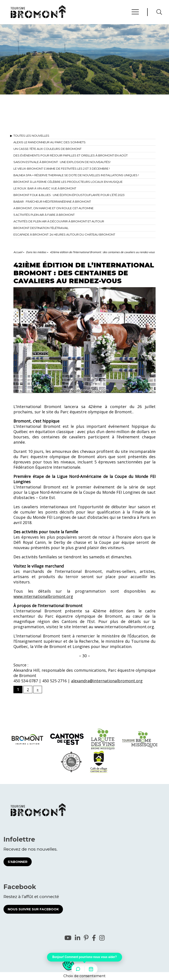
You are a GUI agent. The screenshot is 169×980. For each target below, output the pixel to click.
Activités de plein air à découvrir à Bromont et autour (59, 221)
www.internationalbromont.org (43, 596)
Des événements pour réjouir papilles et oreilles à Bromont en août (71, 155)
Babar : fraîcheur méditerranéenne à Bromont (52, 201)
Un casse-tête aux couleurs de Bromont (47, 149)
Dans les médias (36, 252)
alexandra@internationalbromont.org (107, 681)
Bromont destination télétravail (41, 228)
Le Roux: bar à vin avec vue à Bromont (45, 188)
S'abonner (18, 862)
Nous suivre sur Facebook (33, 909)
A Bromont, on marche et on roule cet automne (53, 208)
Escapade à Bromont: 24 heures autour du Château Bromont (64, 234)
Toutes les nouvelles (31, 136)
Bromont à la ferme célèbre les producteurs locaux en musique (68, 182)
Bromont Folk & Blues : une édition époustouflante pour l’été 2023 (69, 195)
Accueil (18, 252)
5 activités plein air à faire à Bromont (44, 215)
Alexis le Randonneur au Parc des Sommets (50, 142)
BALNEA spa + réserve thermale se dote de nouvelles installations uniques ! (76, 175)
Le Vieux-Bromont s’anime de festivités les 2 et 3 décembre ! (62, 169)
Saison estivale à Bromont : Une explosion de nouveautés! (62, 162)
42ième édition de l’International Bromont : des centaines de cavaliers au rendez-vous (102, 252)
